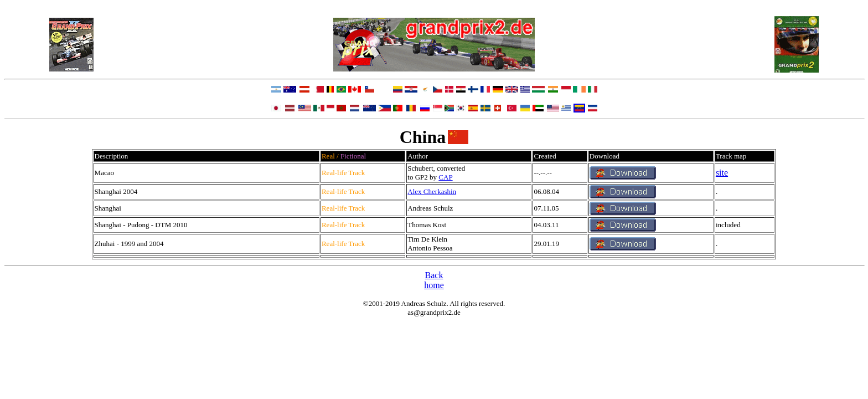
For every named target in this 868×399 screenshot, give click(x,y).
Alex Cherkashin (432, 191)
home (434, 285)
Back (434, 275)
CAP (445, 177)
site (722, 173)
